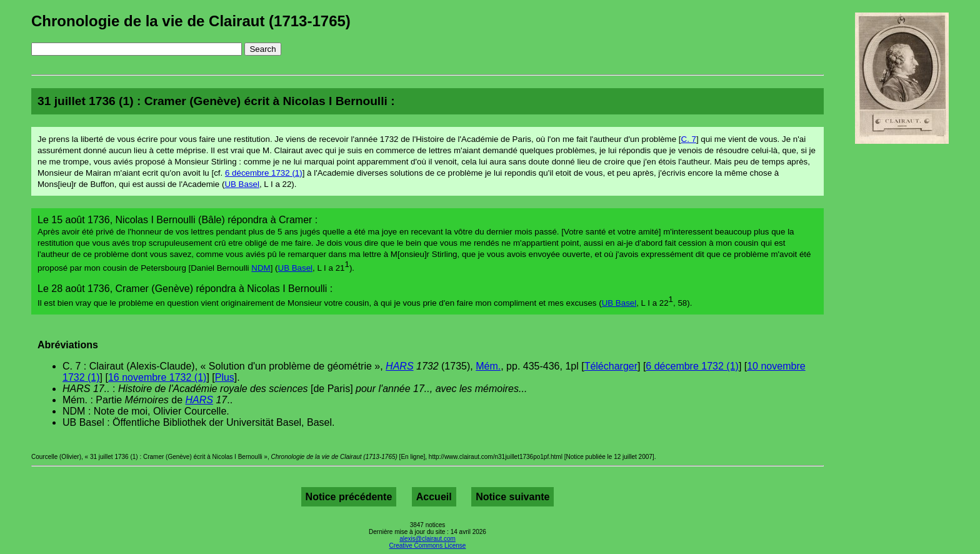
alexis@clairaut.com (427, 539)
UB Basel (242, 184)
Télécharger (611, 366)
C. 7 (689, 139)
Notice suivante (512, 497)
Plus (225, 377)
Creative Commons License (428, 546)
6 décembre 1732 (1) (264, 173)
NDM (261, 268)
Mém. (488, 366)
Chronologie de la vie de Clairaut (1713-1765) (191, 21)
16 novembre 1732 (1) (157, 377)
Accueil (434, 497)
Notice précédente (349, 497)
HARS (399, 366)
